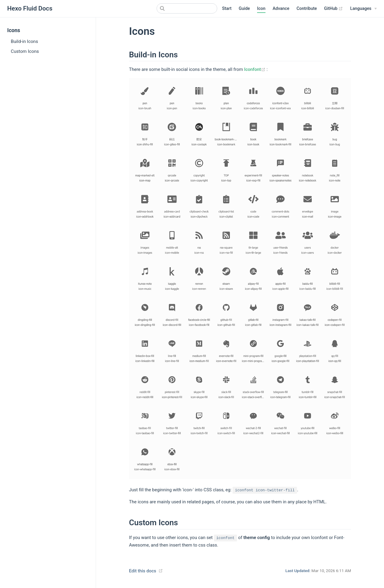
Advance (281, 9)
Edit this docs (142, 571)
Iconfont (255, 69)
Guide (244, 9)
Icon (261, 9)
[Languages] (363, 9)
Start (227, 9)
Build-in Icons (24, 41)
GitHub (333, 9)
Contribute (307, 9)
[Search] (187, 8)
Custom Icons (25, 51)
